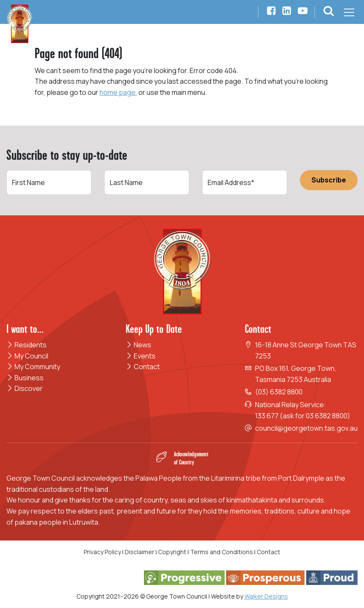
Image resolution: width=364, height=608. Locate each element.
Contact (143, 367)
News (138, 345)
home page (117, 92)
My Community (33, 367)
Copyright (172, 552)
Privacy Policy (102, 552)
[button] (329, 12)
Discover (25, 388)
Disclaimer (139, 552)
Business (25, 378)
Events (141, 356)
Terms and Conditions (222, 552)
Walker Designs (266, 596)
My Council (27, 356)
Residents (26, 345)
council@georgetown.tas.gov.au (306, 428)
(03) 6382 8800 (279, 392)
